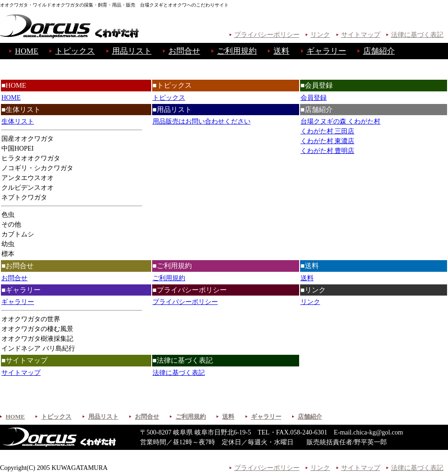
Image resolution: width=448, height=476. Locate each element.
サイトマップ (361, 35)
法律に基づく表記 (417, 35)
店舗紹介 (379, 51)
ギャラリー (326, 51)
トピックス (75, 51)
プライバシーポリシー (267, 35)
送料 (281, 51)
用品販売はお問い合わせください (202, 121)
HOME (27, 51)
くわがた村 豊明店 (328, 151)
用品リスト (132, 51)
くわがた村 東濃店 (328, 141)
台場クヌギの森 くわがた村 (341, 121)
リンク (320, 35)
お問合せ (184, 51)
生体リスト (18, 121)
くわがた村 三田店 (328, 131)
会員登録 (314, 98)
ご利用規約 (237, 51)
